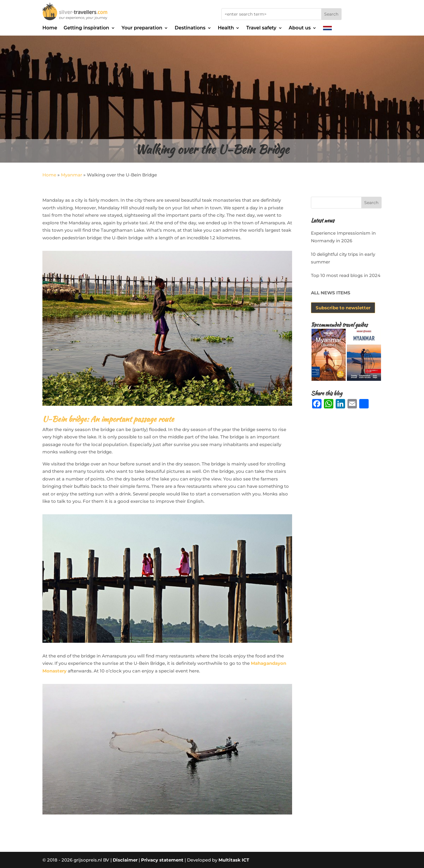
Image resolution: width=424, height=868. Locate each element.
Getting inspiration (86, 28)
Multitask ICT (234, 860)
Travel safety (261, 28)
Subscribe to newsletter (343, 308)
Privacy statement (162, 860)
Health (226, 28)
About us (300, 28)
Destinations (190, 28)
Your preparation (142, 28)
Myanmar (72, 175)
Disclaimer (125, 860)
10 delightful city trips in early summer (343, 258)
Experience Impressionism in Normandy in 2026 (343, 237)
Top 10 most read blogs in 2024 (346, 275)
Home (50, 28)
